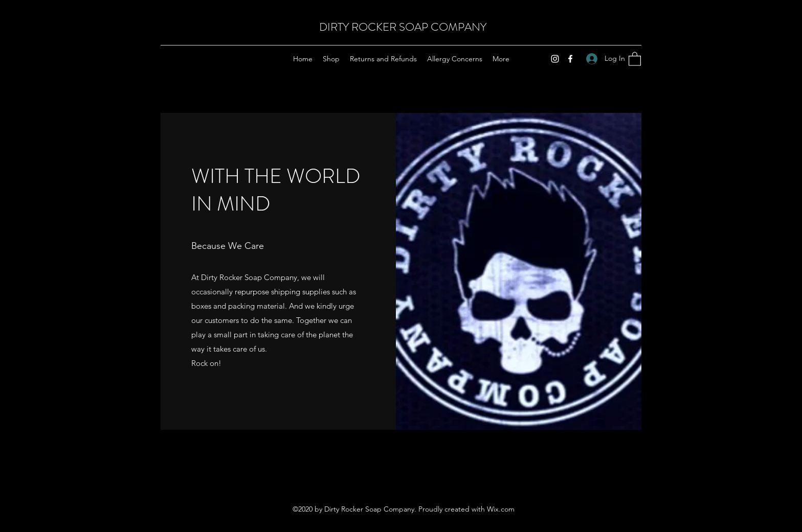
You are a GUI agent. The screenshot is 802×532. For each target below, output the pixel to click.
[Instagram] (555, 59)
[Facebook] (570, 59)
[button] (635, 59)
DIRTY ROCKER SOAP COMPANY (403, 27)
